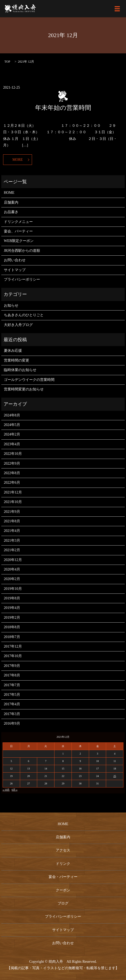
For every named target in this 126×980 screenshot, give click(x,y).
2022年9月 (12, 463)
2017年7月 (12, 685)
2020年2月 (12, 579)
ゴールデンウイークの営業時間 (29, 380)
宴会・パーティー (63, 877)
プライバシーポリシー (22, 279)
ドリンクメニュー (18, 222)
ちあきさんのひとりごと (24, 315)
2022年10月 (13, 454)
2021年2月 (12, 550)
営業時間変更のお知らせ (24, 389)
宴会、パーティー (18, 231)
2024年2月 (12, 434)
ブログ (63, 903)
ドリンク (63, 864)
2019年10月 (13, 589)
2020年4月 (12, 569)
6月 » (15, 790)
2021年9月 (12, 512)
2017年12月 (13, 646)
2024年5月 (12, 425)
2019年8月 (12, 598)
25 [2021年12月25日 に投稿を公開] (115, 776)
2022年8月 (12, 473)
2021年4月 (12, 531)
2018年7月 (12, 637)
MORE (18, 160)
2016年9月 (12, 723)
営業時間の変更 (17, 360)
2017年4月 (12, 704)
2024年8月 (12, 415)
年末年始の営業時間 (63, 108)
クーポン (63, 890)
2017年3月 (12, 714)
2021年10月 (13, 502)
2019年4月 (12, 608)
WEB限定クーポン (19, 241)
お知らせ (11, 305)
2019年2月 (12, 618)
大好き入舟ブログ (18, 325)
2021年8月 (12, 521)
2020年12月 (13, 560)
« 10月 (6, 790)
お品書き (11, 212)
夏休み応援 (13, 351)
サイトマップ (15, 270)
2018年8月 (12, 627)
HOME (9, 193)
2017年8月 (12, 675)
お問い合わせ (15, 260)
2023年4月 (12, 444)
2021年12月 (13, 492)
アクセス (63, 850)
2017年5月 (12, 695)
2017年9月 (12, 666)
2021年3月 (12, 541)
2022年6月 (12, 483)
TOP (7, 62)
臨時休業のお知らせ (20, 370)
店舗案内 (11, 202)
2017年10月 (13, 656)
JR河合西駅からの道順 (22, 251)
